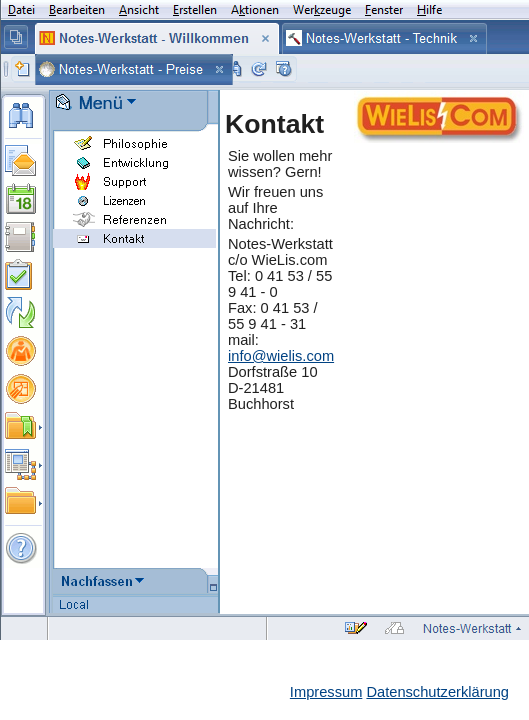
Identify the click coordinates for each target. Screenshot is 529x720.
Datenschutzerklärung (437, 692)
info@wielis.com (281, 356)
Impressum (326, 692)
